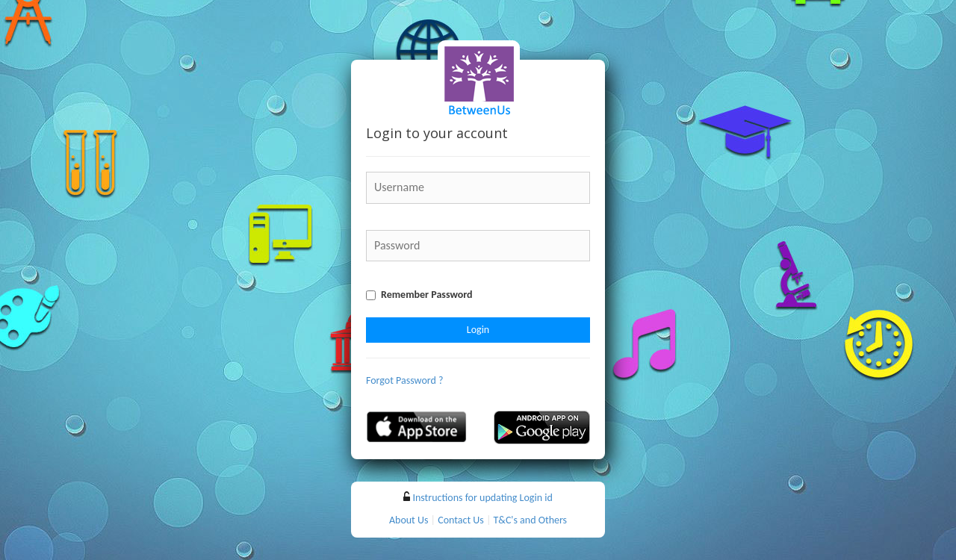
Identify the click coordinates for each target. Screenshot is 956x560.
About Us (409, 520)
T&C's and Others (531, 520)
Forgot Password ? (405, 380)
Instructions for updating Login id (482, 498)
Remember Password (427, 295)
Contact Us (461, 520)
